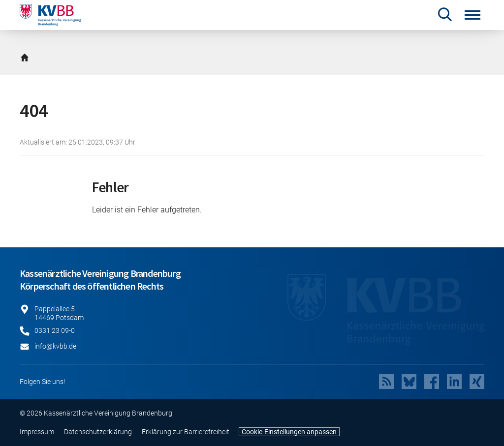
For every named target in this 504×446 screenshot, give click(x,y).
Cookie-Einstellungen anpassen (289, 432)
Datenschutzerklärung (98, 432)
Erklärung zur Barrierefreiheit (186, 432)
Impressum (37, 432)
